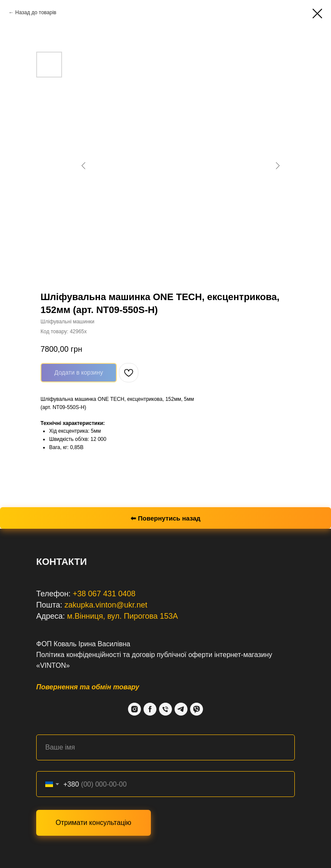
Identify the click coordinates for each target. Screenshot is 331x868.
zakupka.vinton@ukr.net (106, 605)
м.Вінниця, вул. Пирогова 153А (123, 616)
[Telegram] (181, 709)
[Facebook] (150, 709)
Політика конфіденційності (79, 655)
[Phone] (165, 709)
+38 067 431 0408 (104, 594)
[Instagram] (134, 709)
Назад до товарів (36, 12)
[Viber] (197, 709)
